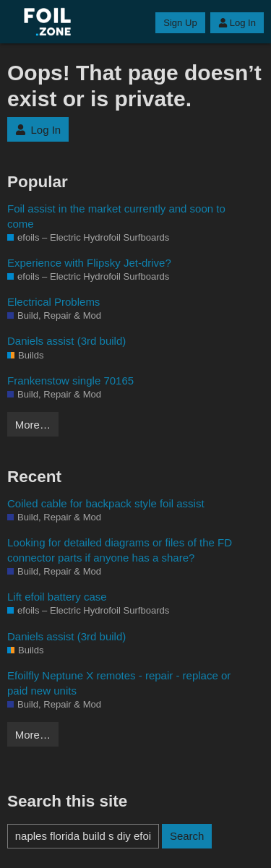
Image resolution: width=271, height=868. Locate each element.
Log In (237, 23)
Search (187, 836)
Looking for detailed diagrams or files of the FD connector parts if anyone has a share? (120, 550)
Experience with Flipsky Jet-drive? (89, 263)
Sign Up (180, 23)
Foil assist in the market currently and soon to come (116, 216)
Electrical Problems (53, 302)
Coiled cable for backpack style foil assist (106, 503)
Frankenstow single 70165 (70, 381)
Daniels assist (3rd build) (66, 341)
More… (33, 425)
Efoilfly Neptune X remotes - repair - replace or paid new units (119, 683)
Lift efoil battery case (57, 597)
